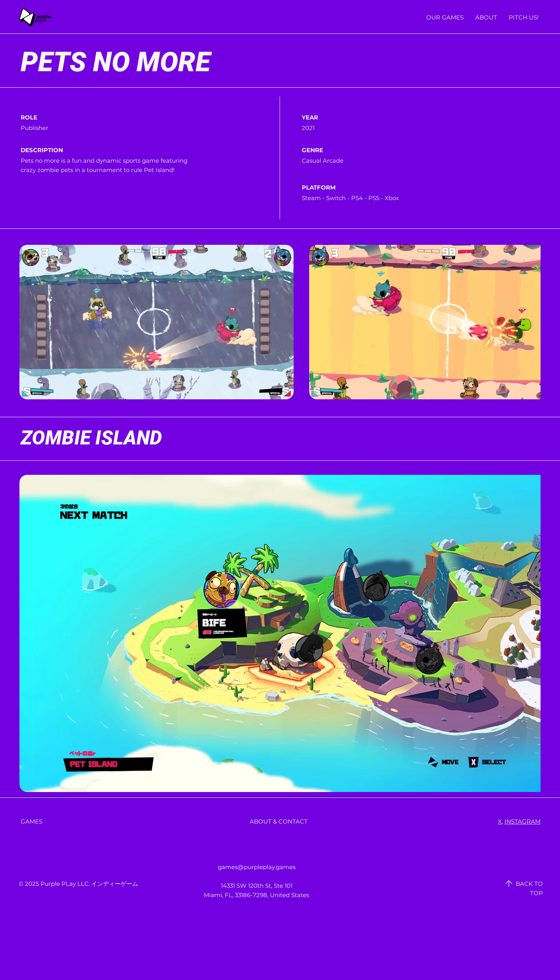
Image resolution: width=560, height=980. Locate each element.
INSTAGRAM (522, 821)
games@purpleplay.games (257, 867)
